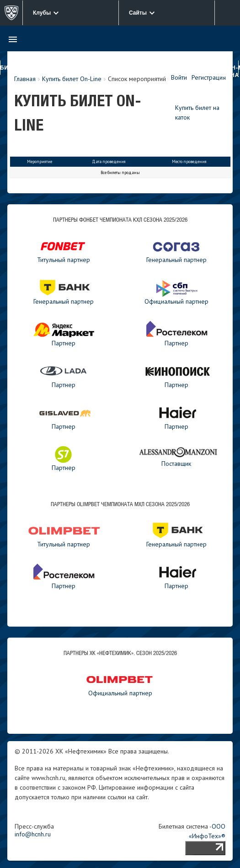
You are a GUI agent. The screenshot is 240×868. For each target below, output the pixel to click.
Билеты (13, 68)
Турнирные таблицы (152, 72)
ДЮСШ (123, 68)
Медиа (211, 68)
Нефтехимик (63, 68)
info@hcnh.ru (33, 834)
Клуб (34, 68)
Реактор (98, 68)
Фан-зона (230, 72)
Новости (185, 68)
